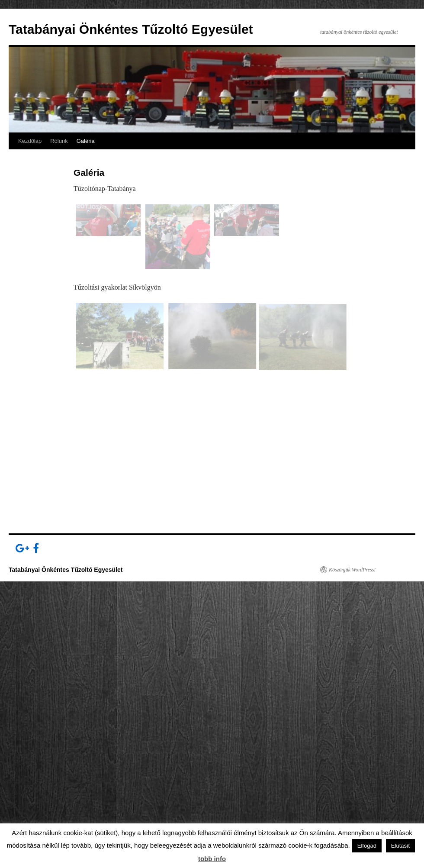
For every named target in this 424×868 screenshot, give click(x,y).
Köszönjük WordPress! (352, 570)
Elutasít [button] (400, 846)
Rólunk (59, 141)
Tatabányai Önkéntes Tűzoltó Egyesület (131, 29)
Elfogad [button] (367, 846)
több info (212, 859)
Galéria (86, 141)
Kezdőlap (30, 141)
